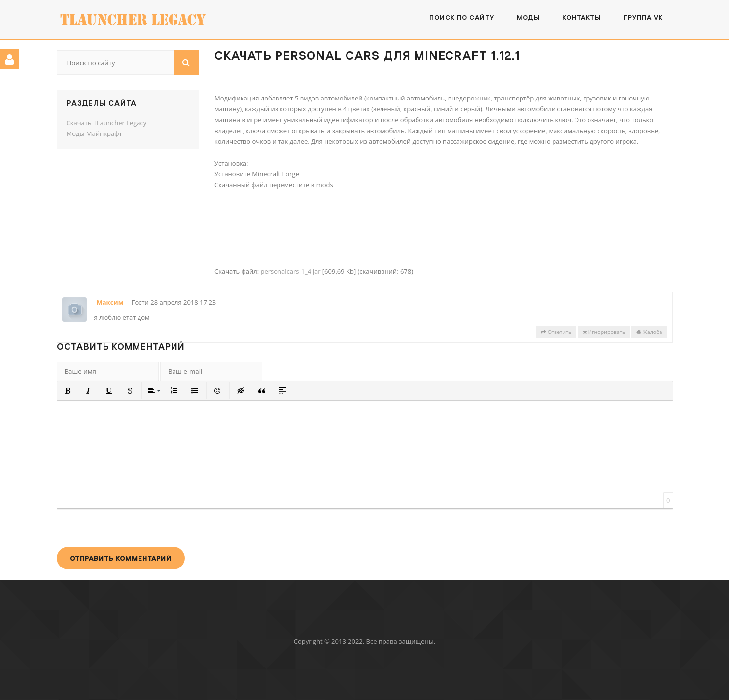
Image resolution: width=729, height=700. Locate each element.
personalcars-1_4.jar (290, 271)
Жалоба (649, 332)
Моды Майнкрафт (94, 133)
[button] (68, 391)
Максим (110, 302)
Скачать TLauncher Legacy (107, 123)
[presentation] (132, 528)
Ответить (556, 332)
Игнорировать (604, 332)
